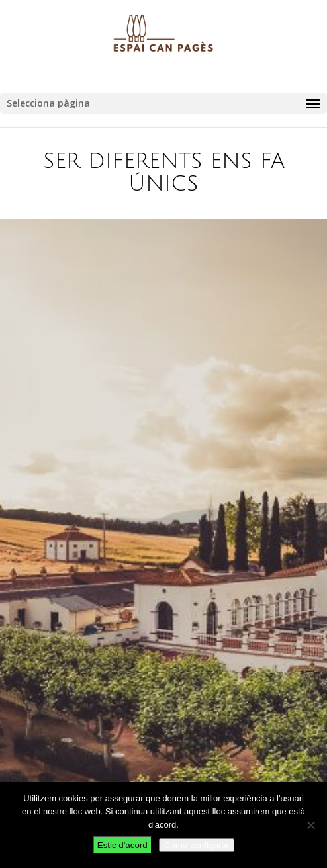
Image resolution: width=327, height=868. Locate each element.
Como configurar (197, 845)
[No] (310, 825)
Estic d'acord (122, 845)
